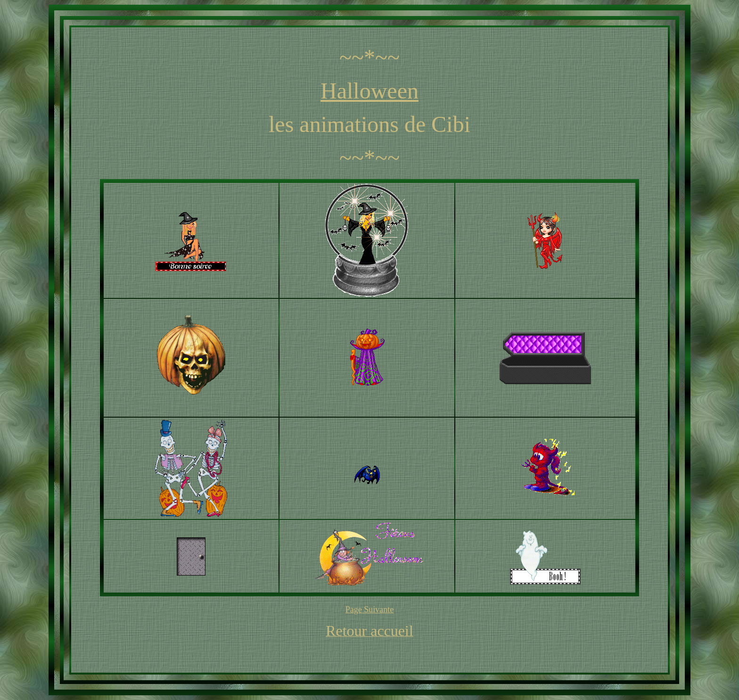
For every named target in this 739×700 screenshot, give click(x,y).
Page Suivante (369, 609)
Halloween (369, 91)
